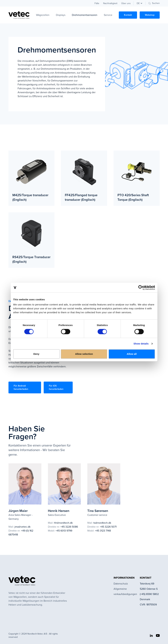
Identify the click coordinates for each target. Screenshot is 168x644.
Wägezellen (43, 15)
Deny (36, 354)
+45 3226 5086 (69, 527)
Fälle (97, 3)
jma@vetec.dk (22, 527)
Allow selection (84, 354)
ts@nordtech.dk (102, 523)
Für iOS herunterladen (56, 387)
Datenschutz (121, 584)
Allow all (132, 354)
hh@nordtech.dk (63, 523)
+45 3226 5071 (108, 527)
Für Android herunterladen (21, 387)
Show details (141, 344)
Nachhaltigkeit (110, 3)
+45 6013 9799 (64, 531)
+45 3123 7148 (103, 531)
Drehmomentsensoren (85, 15)
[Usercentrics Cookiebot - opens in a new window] (141, 288)
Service (108, 15)
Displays (61, 15)
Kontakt (128, 15)
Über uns (126, 3)
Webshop (150, 15)
